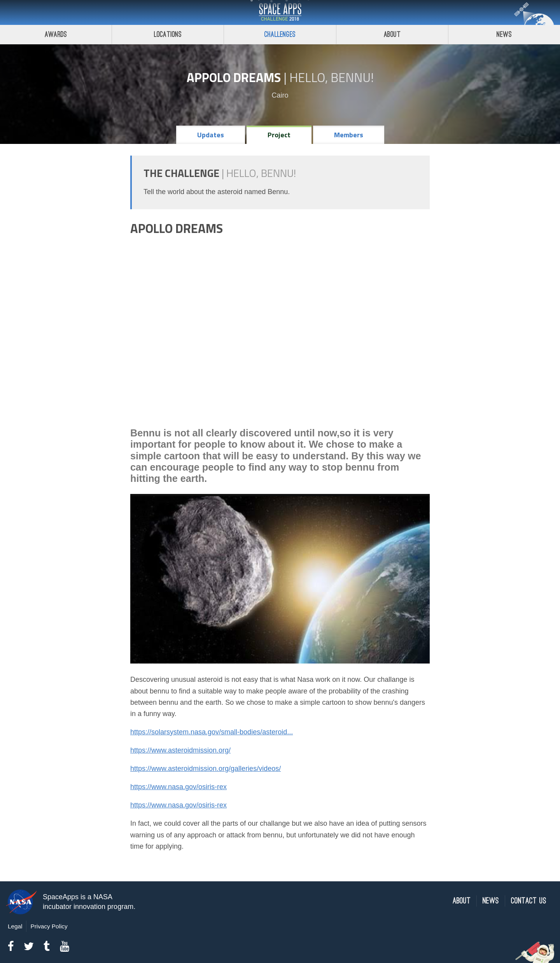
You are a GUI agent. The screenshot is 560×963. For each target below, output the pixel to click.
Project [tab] (279, 135)
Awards (56, 34)
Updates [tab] (211, 135)
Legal (15, 926)
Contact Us (529, 901)
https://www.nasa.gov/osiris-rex (178, 787)
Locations (168, 34)
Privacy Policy (49, 926)
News (491, 901)
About (392, 34)
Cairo (280, 95)
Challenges (280, 34)
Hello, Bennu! (332, 77)
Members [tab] (349, 135)
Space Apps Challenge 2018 (280, 12)
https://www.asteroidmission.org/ (180, 750)
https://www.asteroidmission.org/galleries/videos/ (206, 769)
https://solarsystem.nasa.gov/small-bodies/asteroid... (212, 732)
